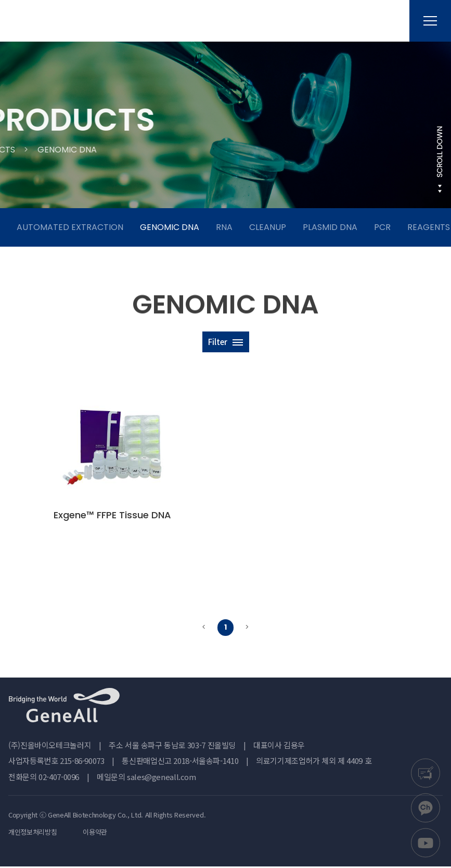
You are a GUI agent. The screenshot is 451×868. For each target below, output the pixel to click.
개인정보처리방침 (33, 833)
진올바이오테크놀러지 (62, 21)
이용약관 (95, 833)
